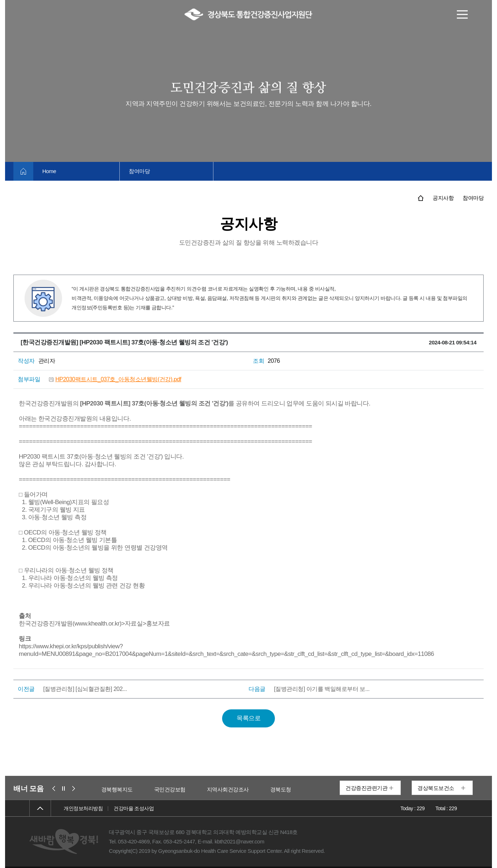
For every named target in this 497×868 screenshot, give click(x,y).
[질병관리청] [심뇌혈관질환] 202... (85, 689)
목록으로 (248, 718)
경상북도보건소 (436, 788)
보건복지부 (102, 789)
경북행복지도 (152, 789)
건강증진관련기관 (366, 788)
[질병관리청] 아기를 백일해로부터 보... (322, 689)
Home (49, 171)
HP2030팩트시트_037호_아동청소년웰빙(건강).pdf (118, 379)
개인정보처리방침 (83, 808)
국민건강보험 (205, 789)
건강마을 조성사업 (134, 808)
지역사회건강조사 (263, 789)
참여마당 (139, 171)
